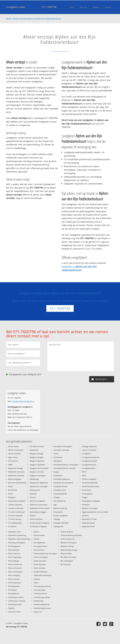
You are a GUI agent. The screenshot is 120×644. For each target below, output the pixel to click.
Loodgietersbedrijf (89, 461)
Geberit (33, 515)
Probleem (86, 505)
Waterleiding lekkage (69, 550)
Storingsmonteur (40, 546)
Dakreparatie (35, 490)
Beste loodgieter (15, 479)
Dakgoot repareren (37, 465)
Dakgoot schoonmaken (39, 468)
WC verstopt (66, 564)
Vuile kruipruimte (68, 539)
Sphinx (36, 532)
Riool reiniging (14, 575)
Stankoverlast (39, 535)
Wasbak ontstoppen (69, 543)
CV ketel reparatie (15, 515)
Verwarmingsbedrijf (42, 604)
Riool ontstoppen (15, 572)
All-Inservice (13, 461)
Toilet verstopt (39, 568)
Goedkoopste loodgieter (40, 523)
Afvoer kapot (13, 446)
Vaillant (37, 579)
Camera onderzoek (16, 508)
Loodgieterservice (89, 465)
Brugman (12, 497)
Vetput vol (38, 612)
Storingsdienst (39, 543)
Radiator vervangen (90, 508)
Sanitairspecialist (15, 604)
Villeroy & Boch (67, 532)
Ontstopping (87, 494)
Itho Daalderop (60, 501)
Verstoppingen (40, 590)
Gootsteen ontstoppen (63, 446)
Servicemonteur (15, 612)
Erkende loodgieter (37, 501)
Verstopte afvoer (40, 593)
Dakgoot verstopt (37, 472)
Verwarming (38, 601)
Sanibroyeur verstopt (17, 601)
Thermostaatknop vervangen (45, 553)
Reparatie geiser (88, 523)
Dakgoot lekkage (36, 454)
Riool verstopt (14, 579)
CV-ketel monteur (37, 446)
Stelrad (36, 539)
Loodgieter (86, 454)
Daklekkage (34, 479)
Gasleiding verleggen (38, 512)
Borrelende (13, 490)
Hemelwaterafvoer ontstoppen (66, 465)
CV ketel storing (15, 519)
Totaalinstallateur (41, 572)
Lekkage (57, 519)
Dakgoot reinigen (37, 457)
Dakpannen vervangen (39, 486)
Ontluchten (87, 490)
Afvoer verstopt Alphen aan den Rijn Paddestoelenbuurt (37, 18)
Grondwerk (58, 457)
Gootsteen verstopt (61, 450)
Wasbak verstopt (67, 546)
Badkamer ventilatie (16, 475)
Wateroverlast (66, 553)
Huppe (56, 472)
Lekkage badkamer (61, 523)
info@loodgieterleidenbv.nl (23, 401)
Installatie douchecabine (63, 483)
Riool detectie (14, 550)
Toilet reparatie (40, 564)
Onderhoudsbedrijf (90, 483)
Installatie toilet (60, 490)
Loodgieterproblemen (91, 457)
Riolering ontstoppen (17, 543)
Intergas (57, 497)
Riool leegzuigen (15, 557)
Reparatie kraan (88, 526)
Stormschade (39, 550)
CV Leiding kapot (15, 523)
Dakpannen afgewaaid (39, 483)
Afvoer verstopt (14, 454)
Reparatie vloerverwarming (19, 539)
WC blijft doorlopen (69, 557)
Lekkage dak (58, 526)
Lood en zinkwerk (89, 450)
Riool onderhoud (15, 564)
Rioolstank (13, 590)
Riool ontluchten (15, 568)
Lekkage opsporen (89, 446)
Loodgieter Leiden (16, 7)
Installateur (58, 475)
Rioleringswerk (14, 546)
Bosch (11, 494)
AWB (10, 465)
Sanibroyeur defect (16, 597)
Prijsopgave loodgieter (91, 501)
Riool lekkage (14, 561)
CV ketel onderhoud (16, 512)
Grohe (56, 454)
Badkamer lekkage (16, 468)
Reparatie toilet (14, 532)
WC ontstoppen (67, 561)
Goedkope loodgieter (38, 526)
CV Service (12, 526)
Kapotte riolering (60, 508)
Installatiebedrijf (60, 494)
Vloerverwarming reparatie (71, 535)
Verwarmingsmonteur (42, 608)
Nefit (84, 475)
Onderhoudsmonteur (91, 486)
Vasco (36, 583)
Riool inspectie (14, 553)
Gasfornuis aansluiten (39, 505)
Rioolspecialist (14, 586)
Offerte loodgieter (89, 479)
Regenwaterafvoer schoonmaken (95, 512)
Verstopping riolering (42, 586)
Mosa (84, 472)
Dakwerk (33, 494)
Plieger (85, 497)
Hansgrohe (58, 461)
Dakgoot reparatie (37, 461)
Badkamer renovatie (16, 472)
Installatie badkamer (62, 479)
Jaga (55, 505)
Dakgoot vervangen (38, 475)
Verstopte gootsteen (42, 597)
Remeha (85, 515)
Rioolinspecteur (15, 583)
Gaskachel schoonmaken (40, 508)
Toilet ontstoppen (41, 557)
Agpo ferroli (13, 457)
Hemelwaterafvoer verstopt (64, 468)
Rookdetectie (14, 593)
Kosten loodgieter (61, 515)
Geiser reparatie (36, 519)
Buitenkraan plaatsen (17, 501)
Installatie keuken (61, 486)
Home (9, 18)
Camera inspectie (15, 505)
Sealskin (12, 608)
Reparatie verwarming (17, 535)
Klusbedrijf (58, 512)
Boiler (11, 486)
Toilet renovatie (40, 561)
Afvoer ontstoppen (16, 450)
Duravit (33, 497)
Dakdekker (34, 450)
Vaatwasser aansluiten (43, 575)
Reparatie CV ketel (89, 519)
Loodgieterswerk (89, 468)
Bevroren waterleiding (17, 483)
